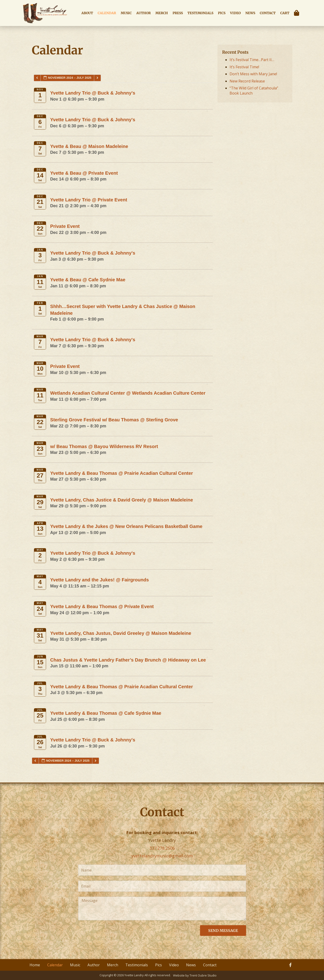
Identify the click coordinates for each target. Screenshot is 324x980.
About (87, 13)
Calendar (107, 13)
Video (235, 13)
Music (126, 13)
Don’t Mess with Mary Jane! (253, 74)
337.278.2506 (162, 848)
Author (144, 13)
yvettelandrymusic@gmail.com (162, 856)
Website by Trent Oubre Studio (195, 975)
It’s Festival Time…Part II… (252, 60)
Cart (285, 13)
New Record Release (247, 81)
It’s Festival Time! (244, 67)
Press (178, 13)
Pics (222, 13)
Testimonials (200, 13)
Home (35, 965)
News (250, 13)
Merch (162, 13)
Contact (268, 13)
